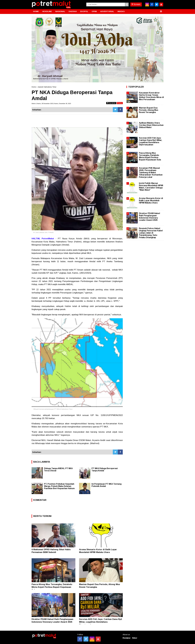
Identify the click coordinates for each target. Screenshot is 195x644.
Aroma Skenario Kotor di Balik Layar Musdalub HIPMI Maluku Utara (151, 201)
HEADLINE (47, 11)
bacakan (111, 103)
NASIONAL (60, 11)
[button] (161, 10)
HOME (36, 11)
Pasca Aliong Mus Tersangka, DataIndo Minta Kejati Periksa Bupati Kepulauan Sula (52, 587)
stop (120, 103)
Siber (135, 638)
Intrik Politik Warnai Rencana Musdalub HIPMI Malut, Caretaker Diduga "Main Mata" (151, 187)
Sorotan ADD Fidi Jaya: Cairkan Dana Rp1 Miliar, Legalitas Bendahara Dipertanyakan (101, 622)
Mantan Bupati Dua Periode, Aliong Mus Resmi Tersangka (149, 110)
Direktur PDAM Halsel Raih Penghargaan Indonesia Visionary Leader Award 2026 (149, 217)
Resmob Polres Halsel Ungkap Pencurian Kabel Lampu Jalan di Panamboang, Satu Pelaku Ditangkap (151, 233)
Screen (136, 4)
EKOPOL (84, 11)
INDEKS (121, 11)
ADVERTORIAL (107, 11)
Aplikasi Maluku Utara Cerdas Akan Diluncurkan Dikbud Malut (151, 125)
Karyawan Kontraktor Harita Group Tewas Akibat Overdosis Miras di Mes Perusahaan (151, 96)
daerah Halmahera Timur (47, 87)
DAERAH (73, 11)
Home (34, 87)
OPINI (94, 11)
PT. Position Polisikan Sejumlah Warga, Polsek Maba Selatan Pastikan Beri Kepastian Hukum (59, 486)
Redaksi (126, 638)
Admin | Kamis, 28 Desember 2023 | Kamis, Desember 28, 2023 (51, 104)
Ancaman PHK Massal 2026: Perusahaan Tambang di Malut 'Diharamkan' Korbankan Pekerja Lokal (151, 173)
